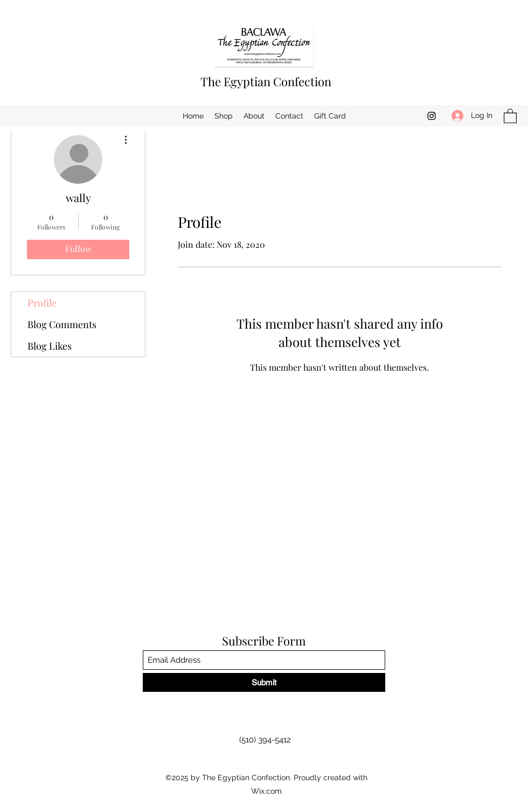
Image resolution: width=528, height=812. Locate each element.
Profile (42, 303)
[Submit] (264, 682)
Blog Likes (50, 346)
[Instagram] (432, 116)
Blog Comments (62, 324)
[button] (510, 116)
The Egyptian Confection (266, 81)
